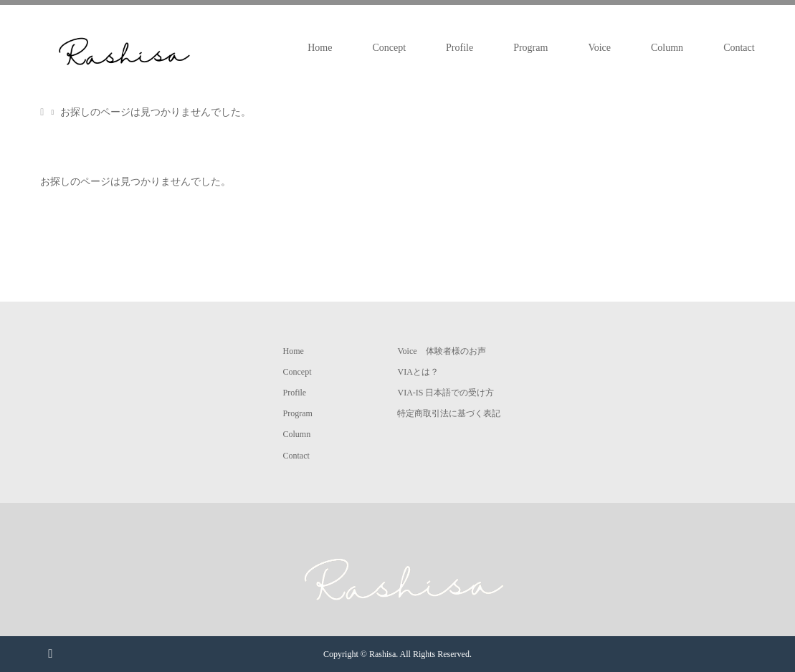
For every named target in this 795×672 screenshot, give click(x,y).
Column (667, 48)
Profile (460, 48)
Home (320, 48)
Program (530, 48)
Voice (599, 48)
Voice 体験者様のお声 (441, 351)
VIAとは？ (418, 372)
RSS (50, 653)
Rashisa (382, 654)
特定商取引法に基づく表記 (449, 413)
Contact (739, 48)
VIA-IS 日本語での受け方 (446, 393)
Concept (389, 48)
